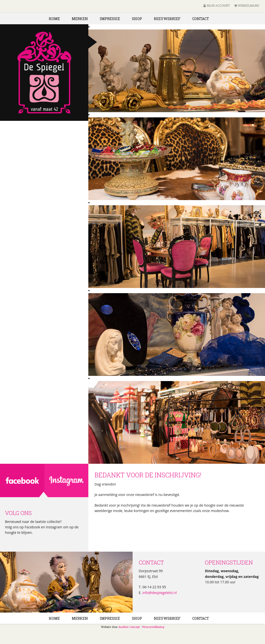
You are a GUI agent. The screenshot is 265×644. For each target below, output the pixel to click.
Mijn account (217, 5)
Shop (137, 19)
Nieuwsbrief (167, 19)
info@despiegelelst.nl (159, 593)
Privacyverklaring (153, 627)
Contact (201, 19)
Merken (80, 19)
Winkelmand (247, 5)
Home (54, 19)
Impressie (110, 19)
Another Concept (129, 627)
